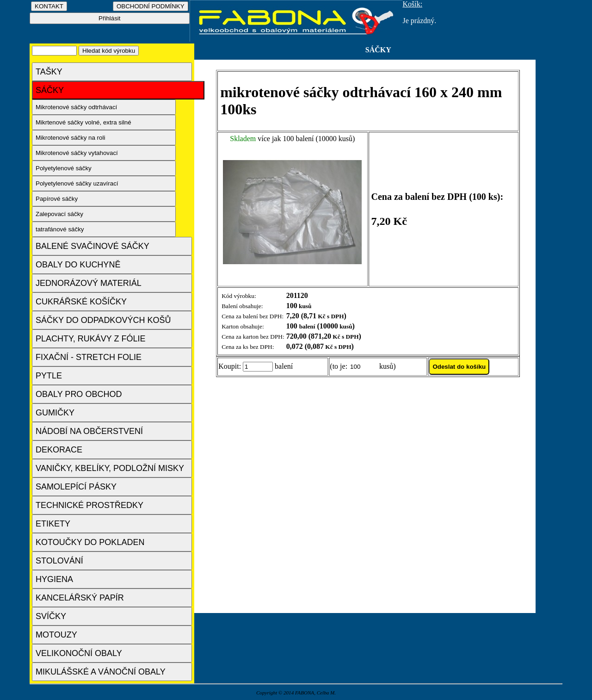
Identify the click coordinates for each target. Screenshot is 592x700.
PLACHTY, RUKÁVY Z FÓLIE (90, 339)
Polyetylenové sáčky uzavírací (77, 183)
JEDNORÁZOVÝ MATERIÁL (89, 283)
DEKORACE (59, 450)
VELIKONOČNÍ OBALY (79, 653)
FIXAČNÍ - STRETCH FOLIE (89, 357)
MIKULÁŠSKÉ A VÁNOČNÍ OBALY (101, 672)
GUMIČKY (55, 413)
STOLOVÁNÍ (59, 561)
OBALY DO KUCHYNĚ (78, 265)
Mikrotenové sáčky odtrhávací (76, 107)
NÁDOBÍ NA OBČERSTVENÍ (89, 431)
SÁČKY (50, 90)
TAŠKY (49, 72)
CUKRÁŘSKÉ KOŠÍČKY (81, 302)
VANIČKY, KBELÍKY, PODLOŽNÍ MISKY (110, 468)
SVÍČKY (51, 616)
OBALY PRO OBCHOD (79, 394)
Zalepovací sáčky (59, 214)
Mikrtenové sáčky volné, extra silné (83, 122)
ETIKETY (53, 524)
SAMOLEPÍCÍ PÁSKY (76, 487)
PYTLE (49, 376)
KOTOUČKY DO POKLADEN (90, 542)
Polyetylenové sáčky (64, 168)
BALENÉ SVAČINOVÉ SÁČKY (92, 246)
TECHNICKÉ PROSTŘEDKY (89, 505)
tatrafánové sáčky (60, 229)
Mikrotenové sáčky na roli (70, 138)
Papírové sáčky (57, 199)
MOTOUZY (56, 635)
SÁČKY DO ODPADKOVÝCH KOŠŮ (103, 320)
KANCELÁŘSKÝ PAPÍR (80, 598)
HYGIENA (54, 579)
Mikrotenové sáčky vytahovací (77, 153)
